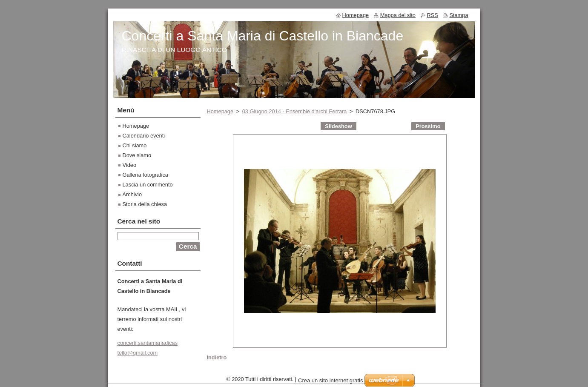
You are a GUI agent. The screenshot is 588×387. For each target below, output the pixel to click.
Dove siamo (137, 155)
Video (130, 165)
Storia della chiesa (145, 204)
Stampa (459, 15)
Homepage (220, 111)
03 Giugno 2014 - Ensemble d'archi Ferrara (295, 111)
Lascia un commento (148, 185)
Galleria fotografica (145, 175)
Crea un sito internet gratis (330, 383)
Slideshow (338, 126)
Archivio (132, 194)
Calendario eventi (144, 136)
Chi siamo (135, 145)
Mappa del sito (398, 15)
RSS (433, 15)
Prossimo (428, 126)
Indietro (217, 357)
